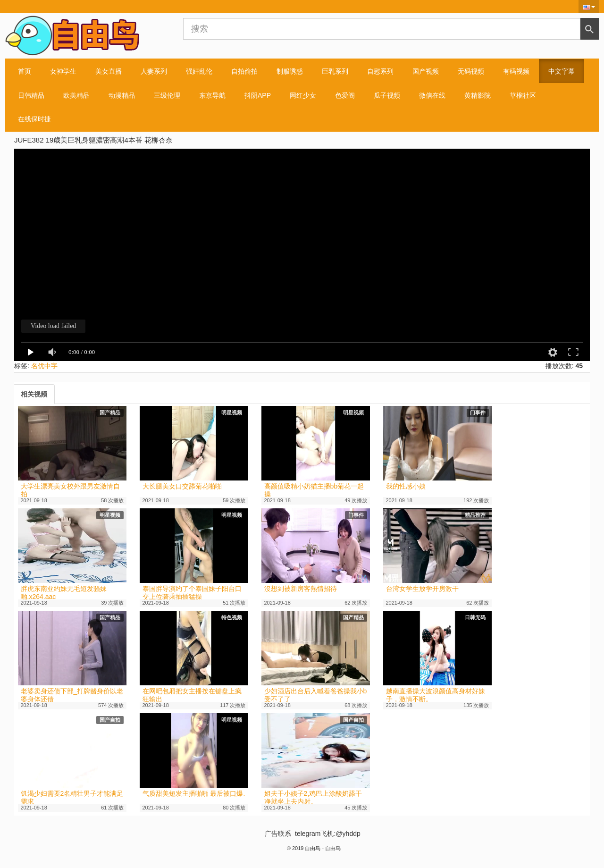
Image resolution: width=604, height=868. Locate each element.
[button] (589, 7)
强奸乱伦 (199, 71)
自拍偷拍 (244, 71)
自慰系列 (380, 71)
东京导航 (212, 95)
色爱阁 (345, 95)
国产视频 (426, 71)
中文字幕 (562, 71)
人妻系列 (154, 71)
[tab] (34, 394)
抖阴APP (258, 95)
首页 (25, 71)
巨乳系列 (335, 71)
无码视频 (471, 71)
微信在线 (432, 95)
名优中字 (44, 366)
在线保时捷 (34, 119)
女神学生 (63, 71)
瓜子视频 (387, 95)
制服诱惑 (290, 71)
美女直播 (109, 71)
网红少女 (303, 95)
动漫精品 (122, 95)
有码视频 (516, 71)
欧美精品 (76, 95)
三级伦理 (167, 95)
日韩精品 (31, 95)
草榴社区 (523, 95)
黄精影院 (478, 95)
